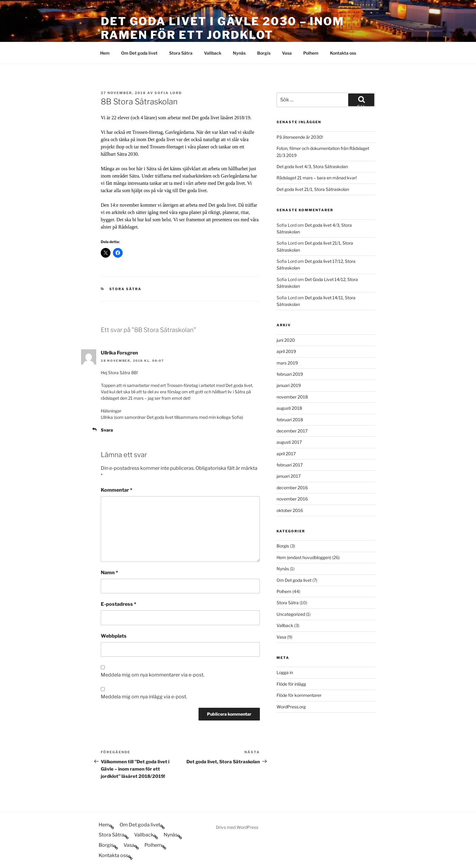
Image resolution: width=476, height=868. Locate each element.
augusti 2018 (289, 408)
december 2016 (292, 488)
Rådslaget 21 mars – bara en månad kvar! (317, 178)
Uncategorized (291, 614)
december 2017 (292, 431)
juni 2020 (286, 340)
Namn (109, 573)
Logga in (285, 672)
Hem (105, 53)
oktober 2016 (290, 510)
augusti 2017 (289, 442)
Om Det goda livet (139, 53)
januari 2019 (289, 385)
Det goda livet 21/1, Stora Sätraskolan (313, 189)
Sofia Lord (168, 93)
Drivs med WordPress (237, 827)
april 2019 (286, 351)
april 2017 (286, 454)
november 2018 (292, 397)
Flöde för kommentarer (299, 695)
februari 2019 (290, 374)
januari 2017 (289, 476)
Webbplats (114, 636)
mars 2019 (287, 363)
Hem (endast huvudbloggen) (304, 557)
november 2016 (292, 499)
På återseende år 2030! (300, 137)
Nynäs (239, 53)
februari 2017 (290, 465)
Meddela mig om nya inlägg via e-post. (144, 697)
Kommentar (117, 490)
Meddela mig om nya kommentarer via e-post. (153, 675)
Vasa (287, 53)
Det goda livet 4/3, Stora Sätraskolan (312, 166)
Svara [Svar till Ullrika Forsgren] (107, 430)
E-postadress (119, 604)
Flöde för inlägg (291, 684)
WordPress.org (291, 707)
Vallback (213, 53)
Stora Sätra (181, 53)
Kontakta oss (343, 53)
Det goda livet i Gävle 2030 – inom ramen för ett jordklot (223, 28)
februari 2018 (290, 420)
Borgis (264, 53)
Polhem (311, 53)
